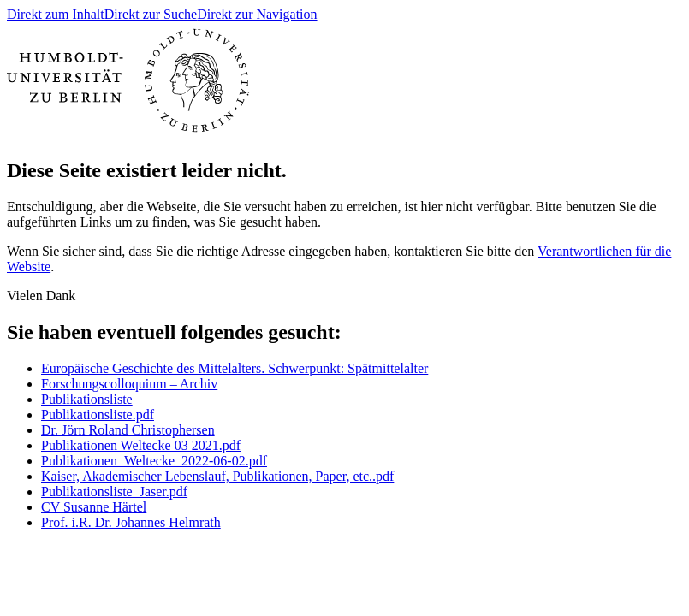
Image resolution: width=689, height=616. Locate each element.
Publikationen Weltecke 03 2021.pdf (141, 445)
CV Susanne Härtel (94, 507)
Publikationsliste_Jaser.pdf (114, 492)
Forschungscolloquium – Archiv (129, 384)
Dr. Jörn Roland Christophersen (128, 430)
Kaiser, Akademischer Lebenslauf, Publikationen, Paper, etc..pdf (217, 476)
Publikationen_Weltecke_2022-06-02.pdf (154, 461)
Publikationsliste (87, 399)
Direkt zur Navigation (257, 14)
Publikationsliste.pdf (98, 415)
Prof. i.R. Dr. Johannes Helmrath (131, 522)
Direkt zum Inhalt (56, 14)
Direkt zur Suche (151, 14)
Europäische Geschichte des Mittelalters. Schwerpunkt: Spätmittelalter (235, 368)
